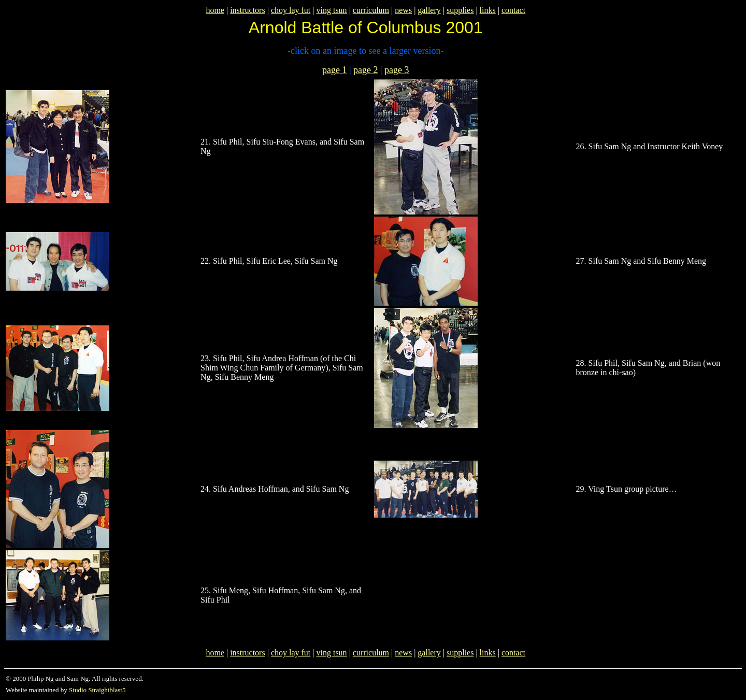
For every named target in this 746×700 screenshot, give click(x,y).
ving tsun (332, 10)
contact (513, 10)
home (215, 10)
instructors (248, 10)
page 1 (334, 70)
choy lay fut (291, 10)
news (403, 10)
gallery (429, 10)
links (488, 10)
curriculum (371, 10)
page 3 (397, 70)
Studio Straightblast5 (97, 690)
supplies (460, 10)
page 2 (365, 70)
